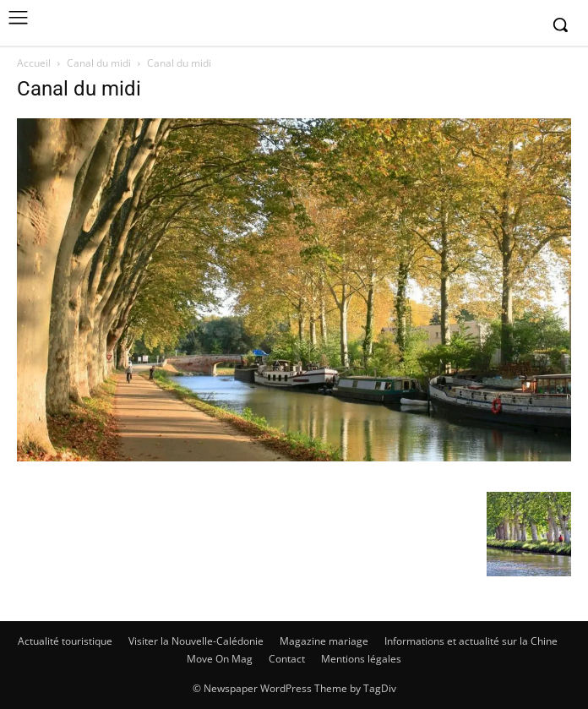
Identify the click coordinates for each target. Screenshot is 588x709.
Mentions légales (361, 659)
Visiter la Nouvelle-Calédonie (196, 641)
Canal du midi (99, 63)
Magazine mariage (324, 641)
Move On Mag (220, 659)
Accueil (34, 63)
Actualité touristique (65, 641)
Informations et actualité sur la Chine (471, 641)
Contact (287, 659)
